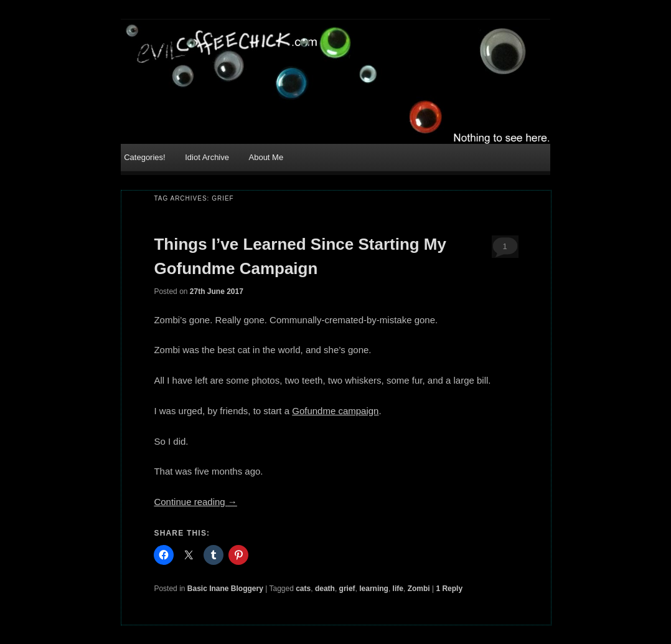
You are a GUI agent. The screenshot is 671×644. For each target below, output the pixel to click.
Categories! (144, 157)
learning (374, 589)
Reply (449, 589)
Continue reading (195, 502)
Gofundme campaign (335, 411)
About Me (266, 157)
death (325, 589)
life (398, 589)
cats (303, 589)
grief (347, 589)
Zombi (419, 589)
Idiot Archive (207, 157)
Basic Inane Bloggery (225, 589)
